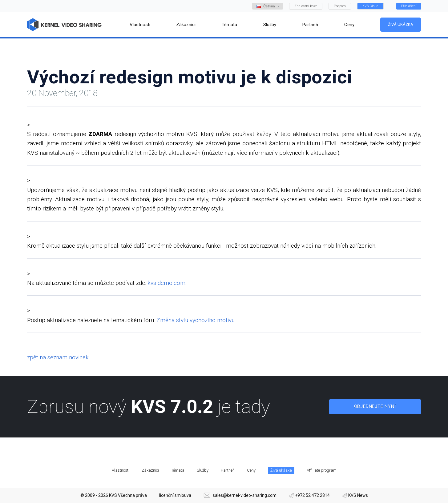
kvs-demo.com (166, 283)
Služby (203, 470)
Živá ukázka (401, 24)
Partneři (228, 470)
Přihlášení (409, 6)
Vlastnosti (121, 470)
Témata (178, 470)
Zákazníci (150, 470)
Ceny (251, 470)
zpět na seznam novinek (58, 357)
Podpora (340, 6)
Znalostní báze (306, 6)
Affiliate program (322, 470)
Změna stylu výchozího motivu (196, 320)
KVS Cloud (370, 6)
